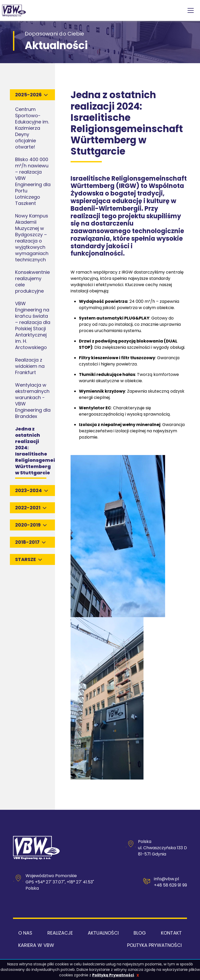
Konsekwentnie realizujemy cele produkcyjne (32, 282)
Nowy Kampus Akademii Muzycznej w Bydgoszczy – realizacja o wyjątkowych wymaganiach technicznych (32, 238)
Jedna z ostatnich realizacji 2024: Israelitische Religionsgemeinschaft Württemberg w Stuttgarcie (45, 451)
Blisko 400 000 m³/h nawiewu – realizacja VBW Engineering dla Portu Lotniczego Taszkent (33, 181)
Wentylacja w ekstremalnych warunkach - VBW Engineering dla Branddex (33, 401)
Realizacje (60, 933)
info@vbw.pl (166, 879)
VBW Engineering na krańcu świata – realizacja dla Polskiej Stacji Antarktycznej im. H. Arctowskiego (33, 325)
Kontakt (171, 933)
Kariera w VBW (36, 945)
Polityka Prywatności (154, 945)
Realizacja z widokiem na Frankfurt (30, 366)
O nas (25, 933)
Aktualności (103, 933)
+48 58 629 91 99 (170, 885)
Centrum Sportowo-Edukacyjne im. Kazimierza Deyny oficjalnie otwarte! (32, 128)
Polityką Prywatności (113, 975)
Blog (140, 933)
